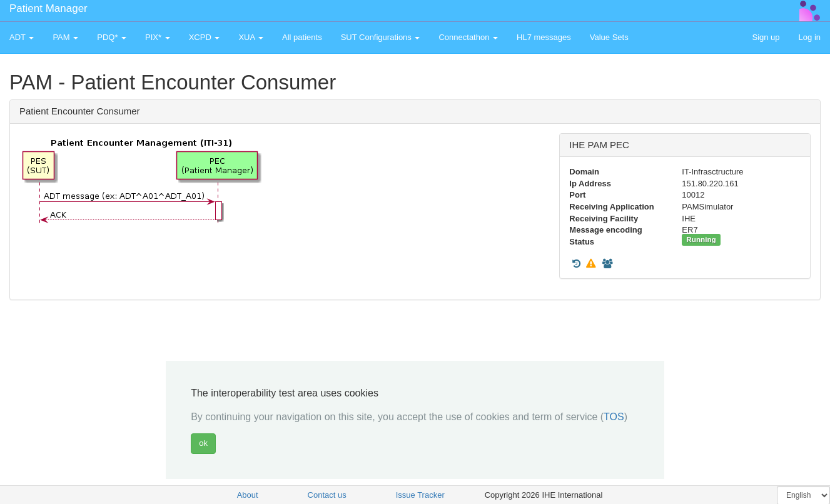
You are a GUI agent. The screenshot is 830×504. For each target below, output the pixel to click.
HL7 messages (544, 37)
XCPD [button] (205, 37)
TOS (614, 417)
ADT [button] (22, 37)
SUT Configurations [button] (381, 37)
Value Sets (609, 37)
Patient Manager (48, 8)
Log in (810, 37)
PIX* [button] (158, 37)
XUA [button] (251, 37)
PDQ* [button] (112, 37)
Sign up (766, 37)
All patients (302, 37)
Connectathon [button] (468, 37)
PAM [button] (65, 37)
